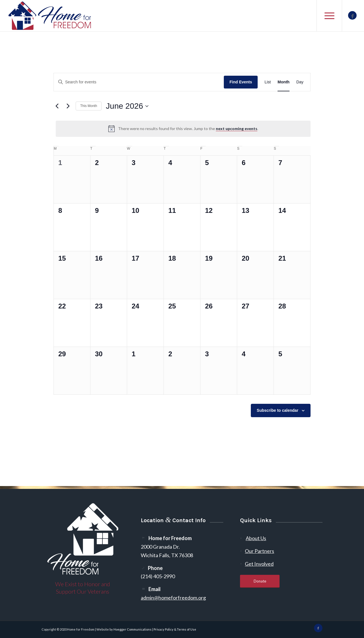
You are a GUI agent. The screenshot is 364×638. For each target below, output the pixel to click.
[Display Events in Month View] (284, 82)
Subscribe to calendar (278, 410)
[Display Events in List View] (268, 82)
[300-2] (50, 16)
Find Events (241, 82)
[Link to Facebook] (352, 15)
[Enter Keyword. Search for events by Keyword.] (139, 82)
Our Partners (259, 551)
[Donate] (260, 581)
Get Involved (259, 564)
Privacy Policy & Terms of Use (175, 629)
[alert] (183, 129)
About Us (256, 538)
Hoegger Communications (133, 629)
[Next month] (68, 106)
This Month (89, 106)
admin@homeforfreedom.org (173, 598)
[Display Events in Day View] (300, 82)
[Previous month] (57, 106)
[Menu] (329, 16)
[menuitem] (329, 16)
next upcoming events (237, 128)
